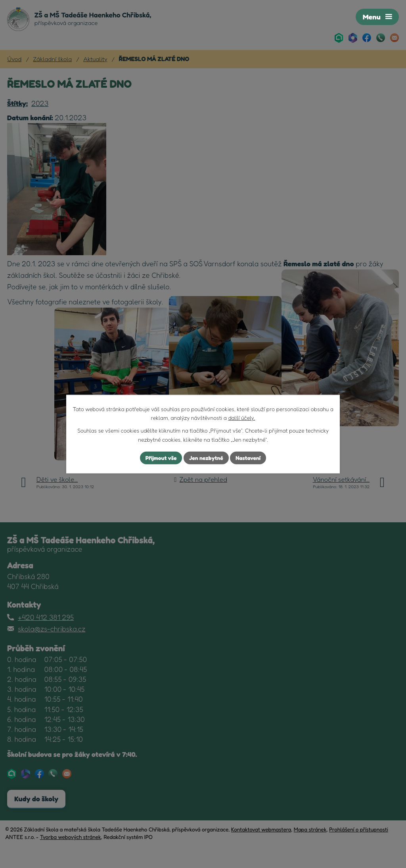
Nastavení (248, 458)
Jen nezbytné (206, 458)
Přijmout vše (161, 458)
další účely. (241, 418)
